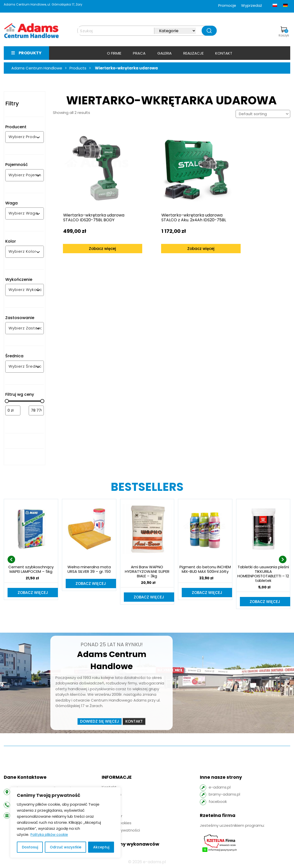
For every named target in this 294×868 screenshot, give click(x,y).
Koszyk (284, 32)
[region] (65, 822)
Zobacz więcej (95, 242)
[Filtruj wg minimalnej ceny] (13, 410)
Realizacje (193, 53)
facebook (218, 802)
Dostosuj (30, 847)
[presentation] (11, 560)
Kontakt (224, 53)
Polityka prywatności (121, 831)
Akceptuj (101, 847)
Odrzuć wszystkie (66, 847)
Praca (139, 53)
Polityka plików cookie (49, 835)
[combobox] (22, 137)
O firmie (114, 53)
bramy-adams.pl (224, 795)
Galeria (164, 53)
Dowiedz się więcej (100, 722)
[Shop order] (263, 114)
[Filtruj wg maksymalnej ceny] (36, 410)
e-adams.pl (220, 788)
